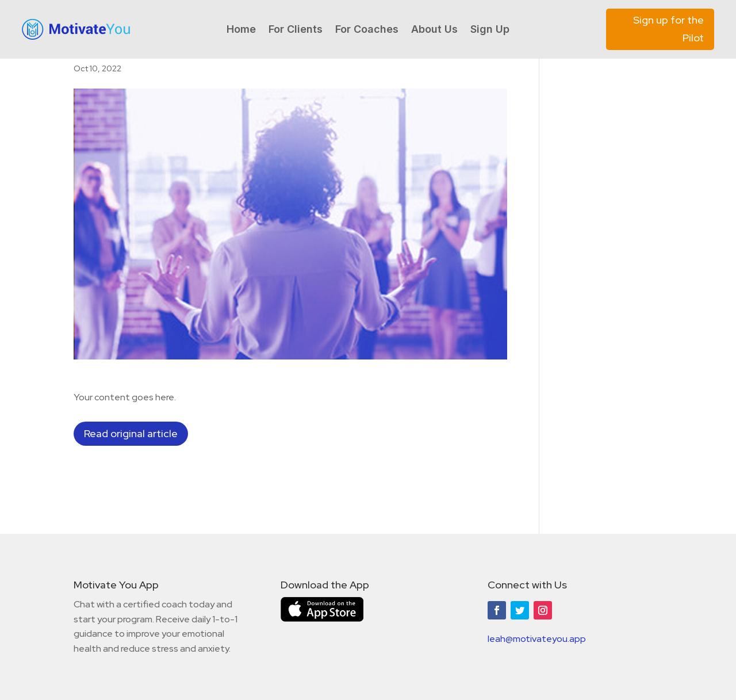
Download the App (325, 585)
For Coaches (367, 30)
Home (241, 30)
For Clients (296, 30)
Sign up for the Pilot (668, 29)
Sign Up (490, 30)
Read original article (131, 433)
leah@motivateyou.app (537, 639)
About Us (434, 30)
